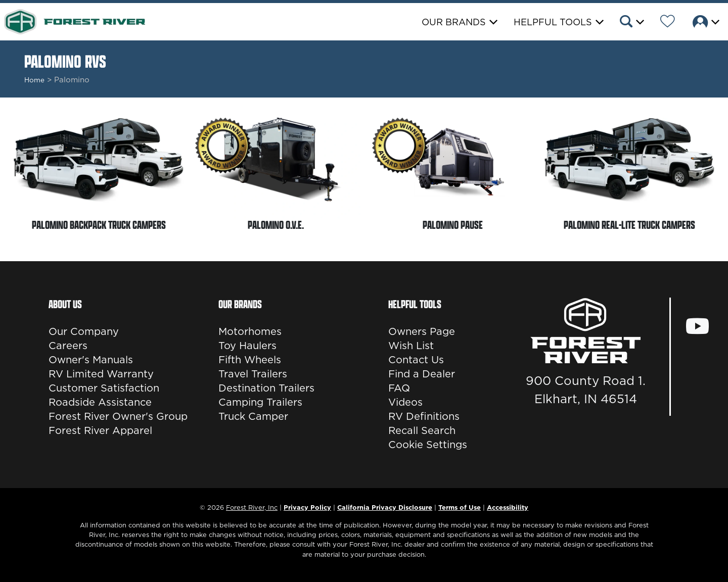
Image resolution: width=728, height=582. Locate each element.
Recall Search (422, 430)
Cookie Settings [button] (428, 445)
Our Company (84, 331)
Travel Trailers (253, 374)
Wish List (411, 346)
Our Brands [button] (454, 22)
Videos (405, 402)
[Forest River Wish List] (668, 23)
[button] (631, 23)
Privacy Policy (307, 507)
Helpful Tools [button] (553, 22)
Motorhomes (250, 331)
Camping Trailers (260, 402)
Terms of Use (460, 507)
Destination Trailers (266, 388)
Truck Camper (253, 416)
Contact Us (416, 360)
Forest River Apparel (100, 430)
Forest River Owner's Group (118, 416)
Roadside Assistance (100, 402)
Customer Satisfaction (104, 388)
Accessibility (508, 507)
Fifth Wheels (250, 360)
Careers (68, 346)
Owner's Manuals (91, 360)
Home (34, 80)
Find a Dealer (422, 374)
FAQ (399, 388)
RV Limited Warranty (101, 374)
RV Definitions (424, 416)
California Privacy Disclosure (385, 507)
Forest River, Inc (252, 507)
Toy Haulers (247, 346)
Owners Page (422, 331)
